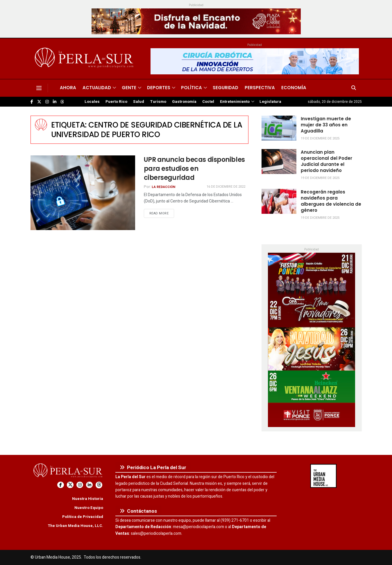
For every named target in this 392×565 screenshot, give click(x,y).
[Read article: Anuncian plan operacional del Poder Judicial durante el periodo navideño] (279, 162)
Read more (162, 213)
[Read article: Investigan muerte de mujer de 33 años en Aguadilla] (279, 128)
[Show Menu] (39, 88)
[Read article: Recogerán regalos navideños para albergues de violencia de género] (279, 201)
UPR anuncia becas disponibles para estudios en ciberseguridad (194, 169)
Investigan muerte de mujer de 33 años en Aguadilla (326, 125)
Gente (129, 88)
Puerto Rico (116, 102)
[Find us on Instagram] (47, 102)
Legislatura (270, 102)
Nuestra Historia (88, 499)
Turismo (158, 102)
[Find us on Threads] (62, 102)
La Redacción (163, 187)
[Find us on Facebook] (32, 102)
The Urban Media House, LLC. (75, 526)
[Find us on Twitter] (39, 102)
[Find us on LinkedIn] (55, 102)
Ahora (68, 88)
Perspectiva (260, 88)
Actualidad (97, 88)
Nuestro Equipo (89, 508)
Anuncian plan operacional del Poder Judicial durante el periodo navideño (326, 161)
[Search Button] (354, 88)
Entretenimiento (235, 102)
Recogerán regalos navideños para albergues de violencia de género (331, 201)
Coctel (208, 102)
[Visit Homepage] (85, 59)
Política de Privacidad (83, 517)
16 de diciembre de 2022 (226, 187)
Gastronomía (184, 102)
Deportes (159, 88)
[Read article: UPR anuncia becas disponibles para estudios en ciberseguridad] (83, 193)
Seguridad (225, 88)
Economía (294, 88)
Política (191, 88)
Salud (139, 102)
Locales (92, 102)
